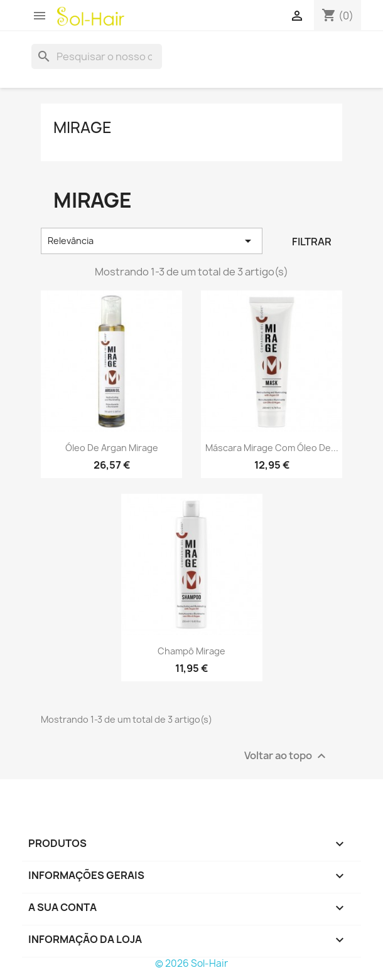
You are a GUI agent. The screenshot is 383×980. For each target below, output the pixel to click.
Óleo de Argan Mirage (112, 448)
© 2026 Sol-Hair (191, 963)
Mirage (83, 127)
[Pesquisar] (97, 56)
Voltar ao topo (287, 756)
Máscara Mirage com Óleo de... (272, 448)
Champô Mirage (191, 651)
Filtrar (312, 242)
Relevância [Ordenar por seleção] (152, 241)
